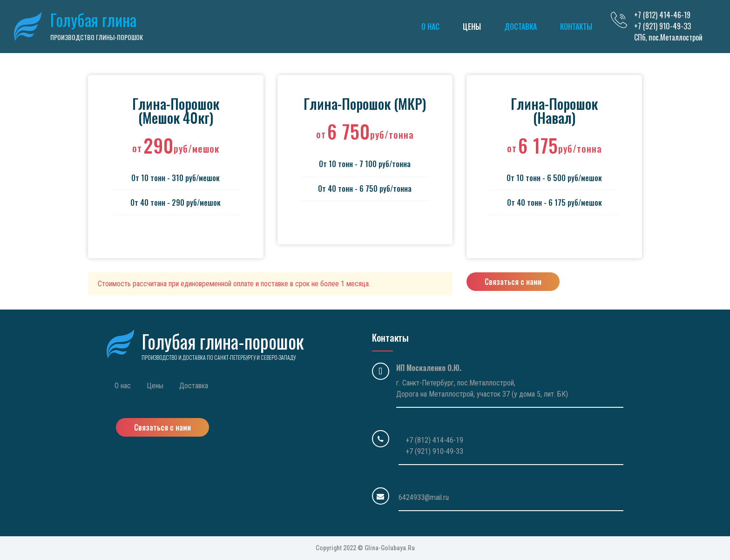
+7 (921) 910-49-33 (434, 451)
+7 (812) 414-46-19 (434, 440)
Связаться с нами (513, 282)
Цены (472, 27)
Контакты (576, 27)
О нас (430, 27)
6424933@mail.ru (424, 497)
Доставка (520, 27)
